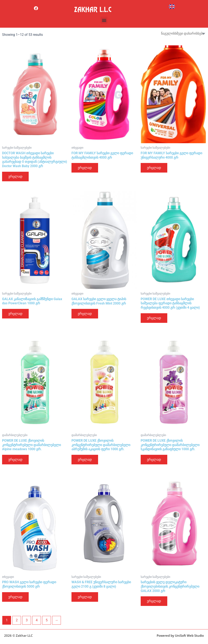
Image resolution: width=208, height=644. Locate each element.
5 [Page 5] (47, 620)
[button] (104, 20)
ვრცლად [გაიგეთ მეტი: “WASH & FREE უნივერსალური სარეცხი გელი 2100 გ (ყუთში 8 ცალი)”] (85, 597)
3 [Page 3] (27, 620)
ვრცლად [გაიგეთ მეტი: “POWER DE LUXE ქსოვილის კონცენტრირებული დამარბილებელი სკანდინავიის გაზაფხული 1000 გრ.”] (154, 459)
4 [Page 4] (37, 620)
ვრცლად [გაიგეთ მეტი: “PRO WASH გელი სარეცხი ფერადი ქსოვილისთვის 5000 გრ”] (15, 597)
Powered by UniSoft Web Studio (180, 635)
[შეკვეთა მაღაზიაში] (183, 33)
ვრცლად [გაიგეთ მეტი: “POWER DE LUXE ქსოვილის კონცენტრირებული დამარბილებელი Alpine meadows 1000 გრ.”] (15, 459)
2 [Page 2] (17, 620)
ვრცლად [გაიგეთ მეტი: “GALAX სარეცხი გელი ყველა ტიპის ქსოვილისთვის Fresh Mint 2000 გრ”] (85, 314)
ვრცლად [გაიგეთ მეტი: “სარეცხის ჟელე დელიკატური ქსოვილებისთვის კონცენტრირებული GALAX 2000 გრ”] (154, 601)
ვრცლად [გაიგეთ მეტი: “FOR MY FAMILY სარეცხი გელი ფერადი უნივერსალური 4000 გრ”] (154, 168)
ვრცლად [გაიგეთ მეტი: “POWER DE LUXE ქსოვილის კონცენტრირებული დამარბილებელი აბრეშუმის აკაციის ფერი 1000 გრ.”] (85, 459)
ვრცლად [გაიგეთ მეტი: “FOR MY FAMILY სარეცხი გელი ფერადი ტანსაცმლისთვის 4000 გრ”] (85, 168)
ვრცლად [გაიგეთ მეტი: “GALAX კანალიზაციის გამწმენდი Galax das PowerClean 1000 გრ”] (15, 314)
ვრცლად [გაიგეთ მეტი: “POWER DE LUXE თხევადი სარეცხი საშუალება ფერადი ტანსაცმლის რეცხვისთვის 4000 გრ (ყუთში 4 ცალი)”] (154, 318)
